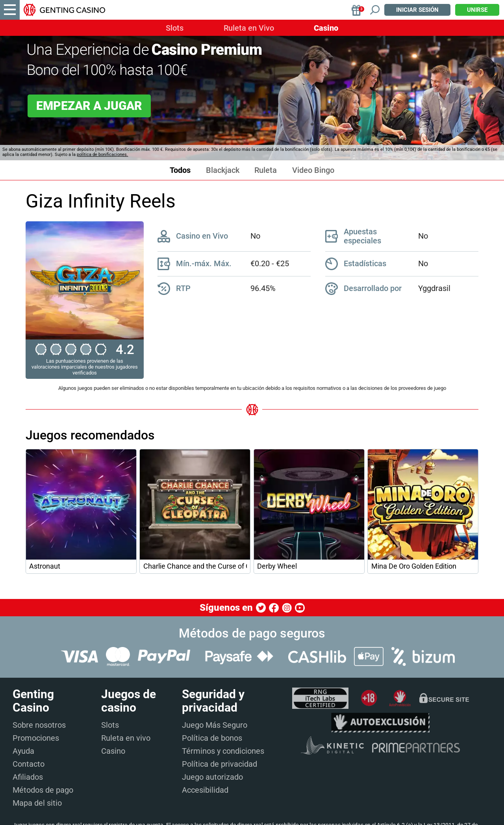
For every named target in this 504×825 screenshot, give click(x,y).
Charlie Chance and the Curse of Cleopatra (195, 566)
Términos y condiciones (223, 751)
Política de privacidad (220, 764)
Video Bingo (313, 170)
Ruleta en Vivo (249, 28)
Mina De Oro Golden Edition (414, 566)
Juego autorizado (212, 777)
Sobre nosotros (39, 725)
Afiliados (28, 777)
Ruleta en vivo (126, 738)
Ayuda (23, 751)
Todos (180, 170)
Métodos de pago (43, 790)
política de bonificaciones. (102, 155)
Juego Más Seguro (215, 725)
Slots (175, 28)
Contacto (29, 764)
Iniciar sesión (417, 10)
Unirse (477, 10)
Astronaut (45, 566)
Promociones (36, 738)
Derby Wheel (277, 566)
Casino (326, 28)
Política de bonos (212, 738)
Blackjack (223, 170)
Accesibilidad (205, 790)
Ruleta (266, 170)
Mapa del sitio (37, 803)
